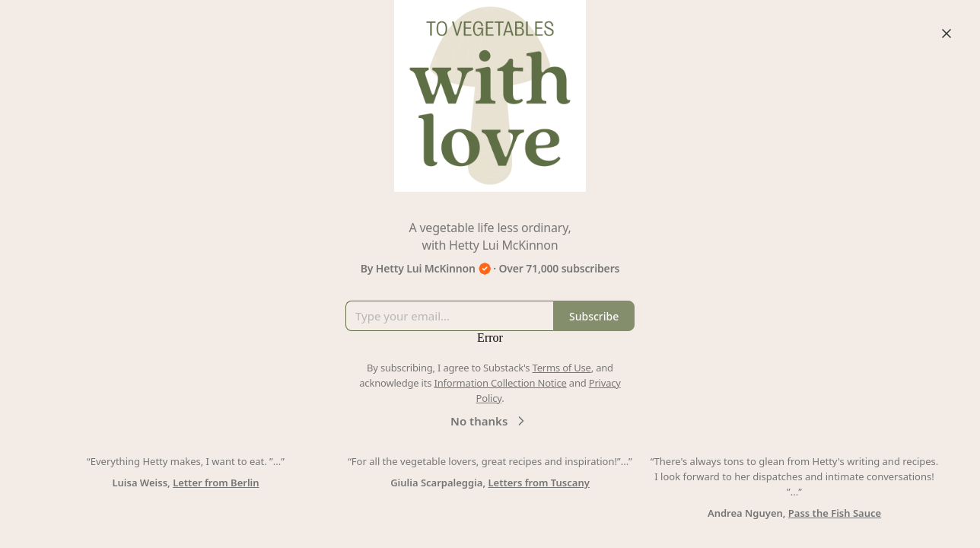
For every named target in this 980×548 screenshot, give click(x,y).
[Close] (947, 33)
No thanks (490, 421)
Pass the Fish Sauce (835, 513)
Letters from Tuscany (538, 483)
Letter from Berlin (216, 483)
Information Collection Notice (500, 383)
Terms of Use (562, 368)
